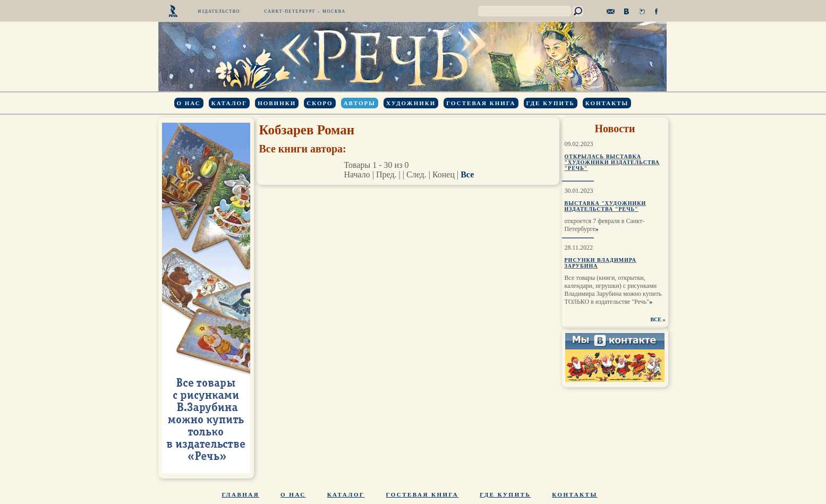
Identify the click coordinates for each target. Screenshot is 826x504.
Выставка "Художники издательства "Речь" (606, 206)
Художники (411, 103)
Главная (241, 494)
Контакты (607, 103)
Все (467, 174)
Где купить (551, 103)
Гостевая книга (481, 103)
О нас (189, 103)
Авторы (360, 103)
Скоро (320, 103)
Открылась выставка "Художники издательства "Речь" (612, 162)
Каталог (229, 103)
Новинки (277, 103)
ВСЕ (656, 319)
